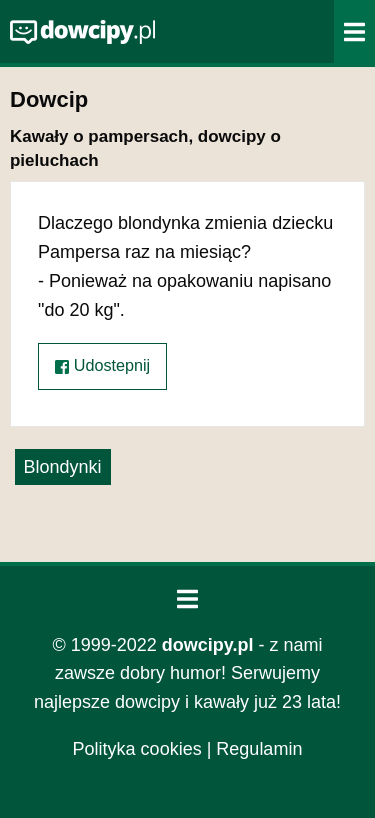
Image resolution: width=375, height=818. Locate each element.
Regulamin (259, 749)
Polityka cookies (137, 749)
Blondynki (63, 467)
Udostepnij (102, 365)
